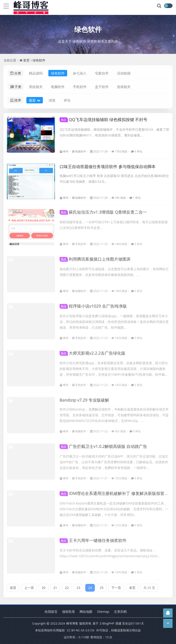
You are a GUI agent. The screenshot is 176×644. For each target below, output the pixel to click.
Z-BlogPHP (107, 623)
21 (55, 586)
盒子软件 (102, 87)
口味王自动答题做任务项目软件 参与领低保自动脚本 (108, 166)
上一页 (29, 586)
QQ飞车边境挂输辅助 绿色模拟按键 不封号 (103, 119)
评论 (67, 100)
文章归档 (120, 612)
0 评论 (137, 151)
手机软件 (80, 87)
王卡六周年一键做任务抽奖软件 (93, 539)
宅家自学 (102, 73)
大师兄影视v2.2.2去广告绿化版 (92, 351)
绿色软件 (88, 29)
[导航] (6, 6)
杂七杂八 (80, 73)
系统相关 (36, 87)
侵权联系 (69, 612)
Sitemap (103, 612)
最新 (35, 100)
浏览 (52, 100)
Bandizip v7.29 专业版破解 (84, 398)
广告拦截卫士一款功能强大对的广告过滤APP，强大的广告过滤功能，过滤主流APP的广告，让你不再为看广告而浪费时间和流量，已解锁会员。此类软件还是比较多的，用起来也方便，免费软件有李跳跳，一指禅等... (114, 460)
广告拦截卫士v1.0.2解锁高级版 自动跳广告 (103, 445)
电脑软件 (58, 87)
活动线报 (124, 73)
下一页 (116, 586)
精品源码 (36, 73)
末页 (132, 586)
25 (102, 586)
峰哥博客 (72, 623)
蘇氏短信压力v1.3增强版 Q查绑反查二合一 (103, 210)
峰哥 (64, 151)
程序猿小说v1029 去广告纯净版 (93, 304)
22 (67, 586)
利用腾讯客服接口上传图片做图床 (95, 257)
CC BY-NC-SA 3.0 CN (80, 630)
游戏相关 (124, 87)
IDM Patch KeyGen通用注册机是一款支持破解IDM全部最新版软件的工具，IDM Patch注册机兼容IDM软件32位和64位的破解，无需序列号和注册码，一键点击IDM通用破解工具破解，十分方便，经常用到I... (114, 507)
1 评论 (135, 198)
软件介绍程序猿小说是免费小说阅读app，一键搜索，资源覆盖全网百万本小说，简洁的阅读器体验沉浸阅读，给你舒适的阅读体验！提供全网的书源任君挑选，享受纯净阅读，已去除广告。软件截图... (114, 320)
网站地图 (86, 612)
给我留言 (51, 612)
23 (78, 586)
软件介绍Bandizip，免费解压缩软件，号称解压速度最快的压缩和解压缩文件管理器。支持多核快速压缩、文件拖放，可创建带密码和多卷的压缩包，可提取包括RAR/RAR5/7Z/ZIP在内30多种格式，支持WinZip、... (114, 413)
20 (44, 586)
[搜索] (159, 6)
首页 (26, 60)
